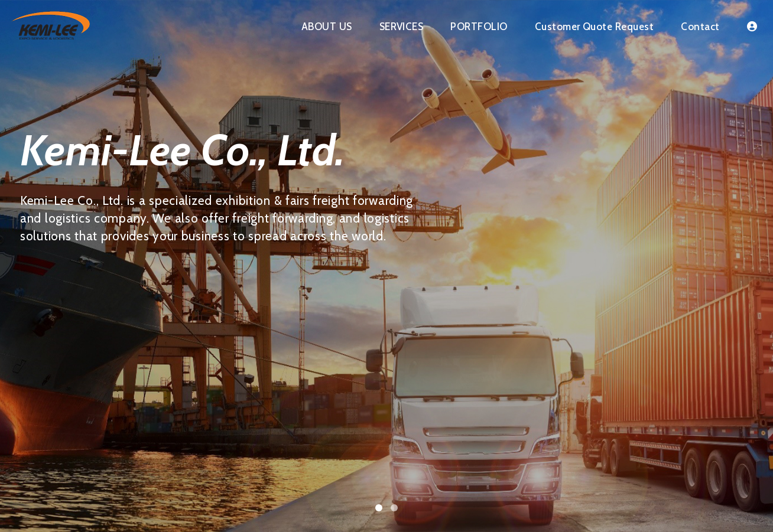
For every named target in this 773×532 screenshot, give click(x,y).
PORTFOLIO (479, 27)
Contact (700, 27)
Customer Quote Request (594, 27)
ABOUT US (327, 27)
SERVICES (402, 27)
